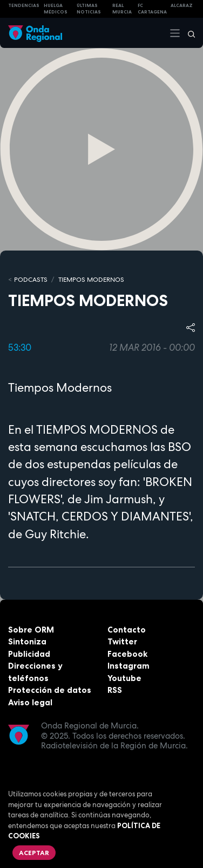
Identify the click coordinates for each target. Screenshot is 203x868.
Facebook (127, 654)
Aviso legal (30, 702)
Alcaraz (182, 5)
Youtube (124, 678)
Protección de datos (50, 690)
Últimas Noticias (89, 9)
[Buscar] (188, 33)
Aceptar (34, 853)
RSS (115, 690)
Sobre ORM (31, 630)
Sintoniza (27, 641)
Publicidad (29, 654)
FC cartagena (152, 9)
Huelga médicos (56, 9)
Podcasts (31, 280)
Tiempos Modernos (91, 280)
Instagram (128, 666)
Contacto (127, 630)
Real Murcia (122, 9)
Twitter (122, 641)
